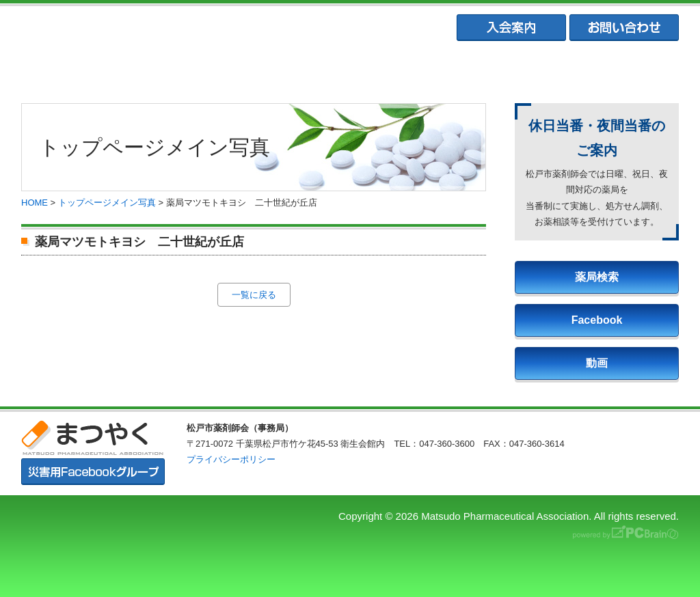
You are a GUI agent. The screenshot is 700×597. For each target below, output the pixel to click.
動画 (597, 363)
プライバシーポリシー (231, 459)
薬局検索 (597, 277)
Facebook (597, 320)
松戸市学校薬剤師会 (483, 69)
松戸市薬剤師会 (215, 69)
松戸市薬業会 (349, 69)
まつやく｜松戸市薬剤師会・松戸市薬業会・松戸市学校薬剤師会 (209, 28)
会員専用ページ (617, 69)
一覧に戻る (254, 295)
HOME (35, 203)
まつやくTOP (82, 69)
